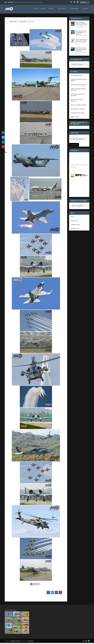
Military (81, 28)
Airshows (75, 10)
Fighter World (75, 118)
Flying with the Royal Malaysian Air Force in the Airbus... (29, 2)
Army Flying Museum (77, 76)
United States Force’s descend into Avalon (81, 41)
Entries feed (74, 222)
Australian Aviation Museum (79, 86)
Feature (77, 28)
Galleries (62, 10)
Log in (72, 218)
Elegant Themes (16, 642)
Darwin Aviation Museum (78, 110)
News (51, 10)
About (43, 10)
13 (38, 585)
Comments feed (75, 226)
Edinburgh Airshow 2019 (77, 114)
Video (86, 10)
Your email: (73, 137)
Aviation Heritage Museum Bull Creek (78, 91)
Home (36, 10)
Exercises (85, 27)
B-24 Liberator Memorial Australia (78, 96)
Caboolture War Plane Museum (77, 101)
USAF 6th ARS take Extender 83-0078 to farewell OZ (81, 51)
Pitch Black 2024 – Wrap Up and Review (81, 24)
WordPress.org (75, 230)
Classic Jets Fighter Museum (79, 106)
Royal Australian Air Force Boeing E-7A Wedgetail (81, 34)
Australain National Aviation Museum (79, 81)
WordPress (31, 642)
